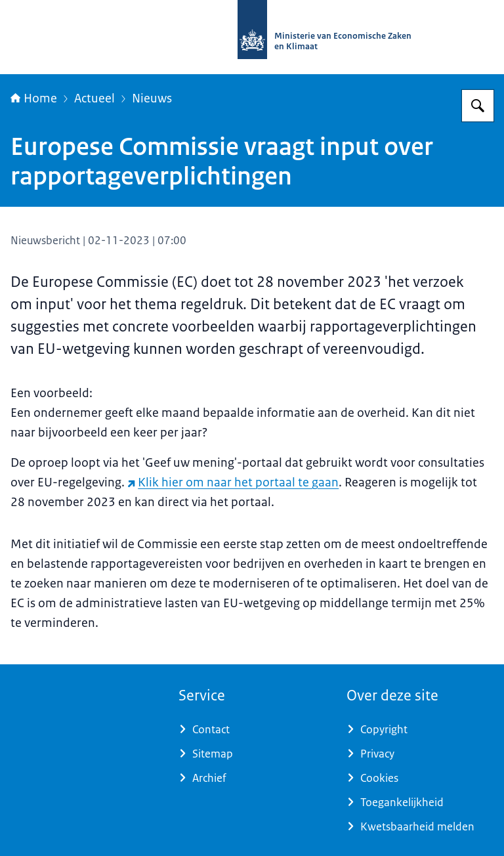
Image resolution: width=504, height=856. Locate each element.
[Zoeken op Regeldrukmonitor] (478, 106)
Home (34, 98)
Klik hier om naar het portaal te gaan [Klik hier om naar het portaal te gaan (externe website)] (233, 482)
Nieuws (152, 98)
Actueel (94, 98)
